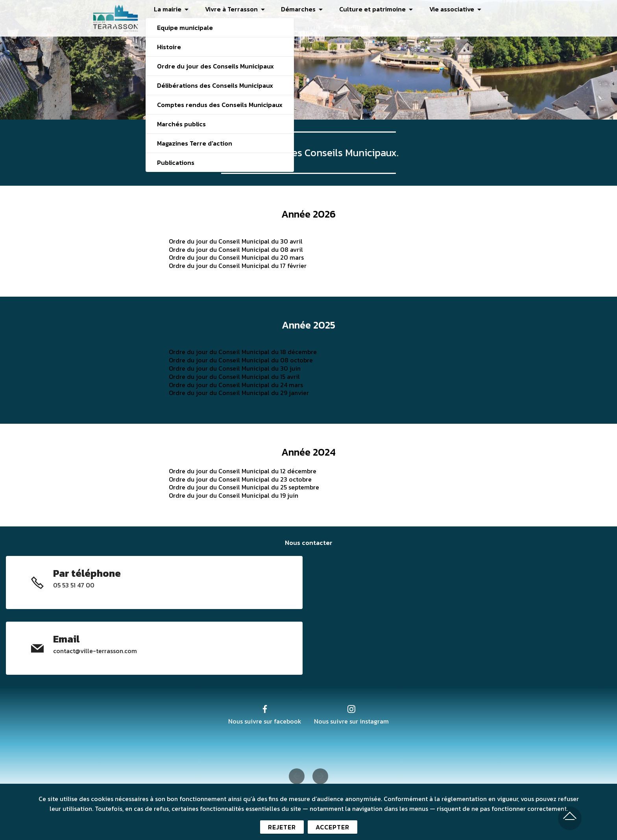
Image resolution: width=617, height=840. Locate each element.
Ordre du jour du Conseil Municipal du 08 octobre (241, 360)
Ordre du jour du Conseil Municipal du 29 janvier (239, 393)
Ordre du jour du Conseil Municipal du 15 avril (234, 377)
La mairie (168, 9)
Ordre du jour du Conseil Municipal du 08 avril (236, 249)
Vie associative (452, 9)
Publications (176, 162)
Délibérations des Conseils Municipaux (215, 85)
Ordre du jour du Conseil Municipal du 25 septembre (244, 487)
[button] (297, 776)
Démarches (298, 9)
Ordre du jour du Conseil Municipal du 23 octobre (240, 479)
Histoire (169, 47)
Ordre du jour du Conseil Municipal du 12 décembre (243, 471)
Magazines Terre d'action (195, 143)
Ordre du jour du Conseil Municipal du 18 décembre (243, 352)
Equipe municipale (185, 28)
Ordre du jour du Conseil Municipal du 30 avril (236, 241)
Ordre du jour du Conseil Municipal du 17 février (238, 266)
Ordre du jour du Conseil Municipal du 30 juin (235, 368)
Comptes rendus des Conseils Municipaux (220, 105)
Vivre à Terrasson (231, 9)
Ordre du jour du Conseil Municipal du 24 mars (236, 385)
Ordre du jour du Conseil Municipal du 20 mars (236, 257)
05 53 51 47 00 (74, 585)
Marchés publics (181, 124)
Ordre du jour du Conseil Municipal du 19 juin (234, 495)
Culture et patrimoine (372, 9)
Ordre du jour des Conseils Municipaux (215, 66)
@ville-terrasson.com (106, 651)
